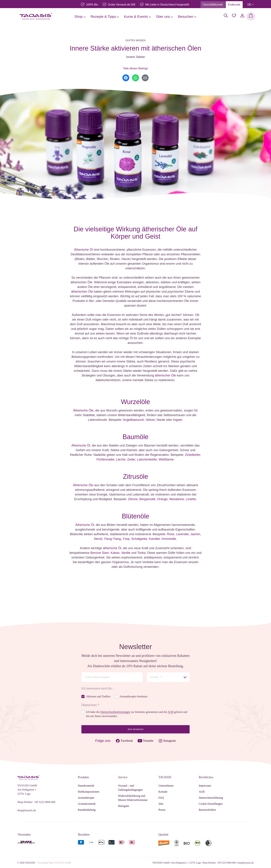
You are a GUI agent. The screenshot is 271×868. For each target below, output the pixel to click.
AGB (170, 712)
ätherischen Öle (82, 292)
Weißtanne (166, 459)
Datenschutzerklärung (211, 798)
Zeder (131, 459)
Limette (191, 499)
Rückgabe (124, 806)
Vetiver (150, 420)
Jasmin (195, 534)
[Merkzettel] (234, 16)
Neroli (98, 539)
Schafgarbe (139, 539)
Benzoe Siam (100, 553)
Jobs (161, 804)
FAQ (161, 798)
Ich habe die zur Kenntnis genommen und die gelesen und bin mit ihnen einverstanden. (137, 714)
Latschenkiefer (147, 459)
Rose (171, 534)
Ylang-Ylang (112, 539)
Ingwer (178, 420)
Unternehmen (166, 786)
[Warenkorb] (251, 16)
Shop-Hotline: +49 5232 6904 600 (36, 802)
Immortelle (169, 539)
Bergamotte (147, 499)
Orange (162, 499)
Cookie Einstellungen (211, 804)
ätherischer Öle (165, 375)
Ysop (126, 539)
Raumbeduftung (87, 810)
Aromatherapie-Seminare (134, 696)
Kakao (115, 553)
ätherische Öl (112, 548)
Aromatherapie (86, 798)
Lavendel (182, 534)
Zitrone (133, 499)
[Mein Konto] (242, 16)
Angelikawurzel (133, 420)
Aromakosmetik (87, 804)
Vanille (126, 553)
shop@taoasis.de (27, 810)
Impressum (205, 786)
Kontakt (163, 792)
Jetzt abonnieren (135, 729)
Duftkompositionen (88, 792)
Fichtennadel (105, 459)
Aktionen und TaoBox (98, 696)
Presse (162, 810)
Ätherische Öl (83, 250)
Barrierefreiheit (207, 810)
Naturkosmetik (86, 786)
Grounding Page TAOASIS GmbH (54, 863)
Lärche (121, 459)
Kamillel (154, 539)
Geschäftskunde (213, 5)
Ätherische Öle (83, 410)
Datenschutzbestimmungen (115, 712)
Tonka (141, 553)
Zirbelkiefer (193, 455)
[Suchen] (226, 16)
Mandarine (177, 499)
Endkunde (234, 5)
